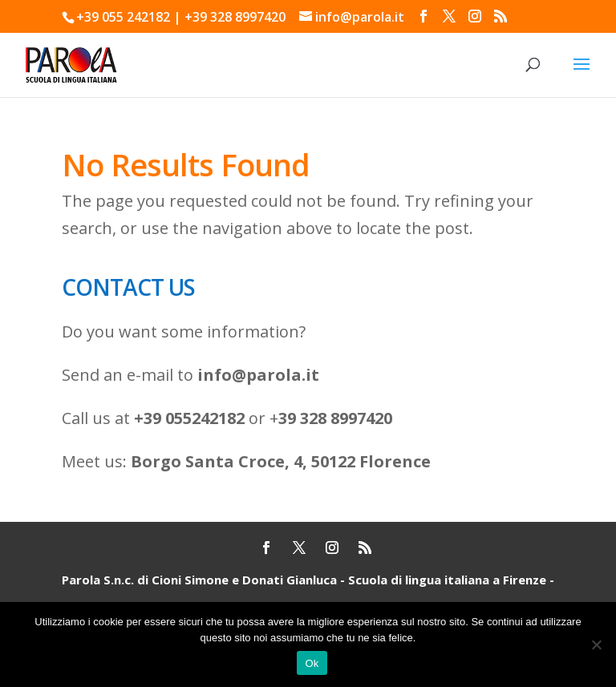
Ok (312, 663)
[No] (596, 645)
